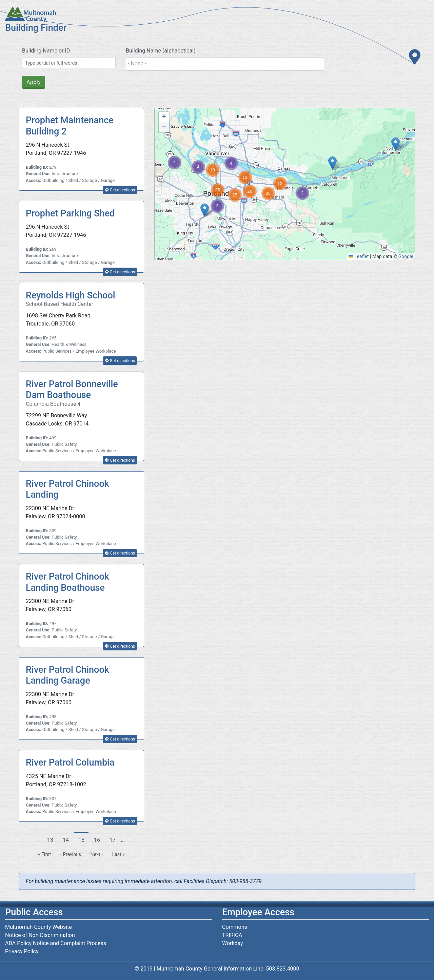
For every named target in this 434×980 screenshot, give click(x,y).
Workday (233, 943)
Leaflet (359, 256)
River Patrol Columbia (70, 763)
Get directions (120, 190)
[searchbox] (225, 64)
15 (83, 841)
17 (115, 840)
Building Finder (36, 28)
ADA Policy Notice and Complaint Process (56, 943)
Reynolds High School (71, 295)
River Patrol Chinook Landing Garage (67, 675)
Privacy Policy (22, 951)
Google (406, 256)
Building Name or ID (46, 51)
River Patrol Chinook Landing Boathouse (67, 582)
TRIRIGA (232, 935)
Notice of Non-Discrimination (40, 935)
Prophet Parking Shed (70, 213)
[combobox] (225, 64)
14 (68, 840)
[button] (396, 144)
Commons (235, 927)
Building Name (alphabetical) (161, 51)
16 (99, 840)
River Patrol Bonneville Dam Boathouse (72, 390)
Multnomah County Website (38, 927)
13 (52, 840)
